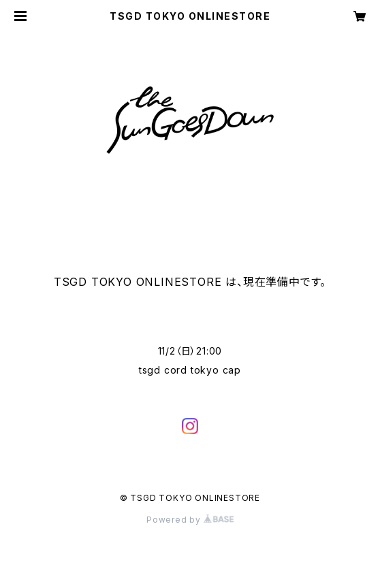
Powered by (190, 520)
